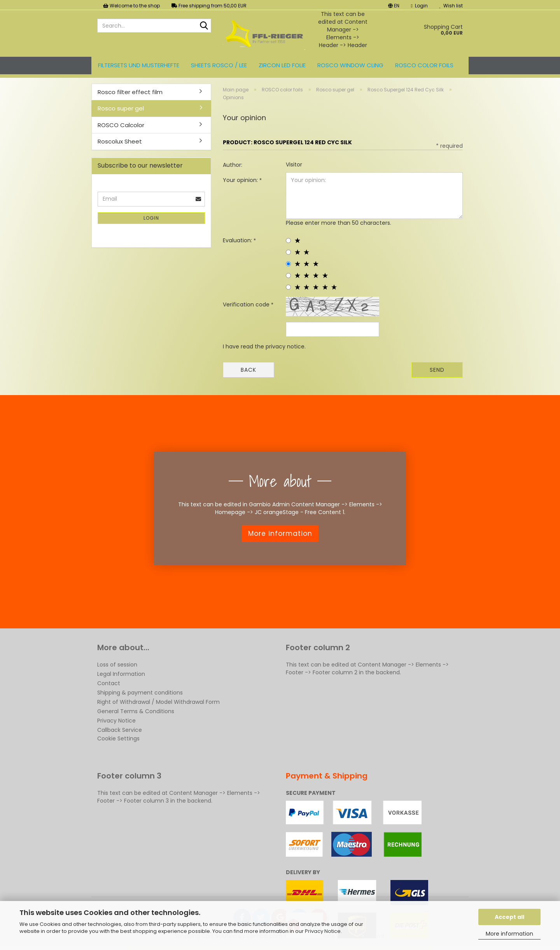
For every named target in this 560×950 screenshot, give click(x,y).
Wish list (451, 6)
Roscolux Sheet (120, 141)
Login (151, 218)
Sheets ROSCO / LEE (219, 65)
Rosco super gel (121, 108)
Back (248, 370)
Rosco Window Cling (350, 65)
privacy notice (285, 346)
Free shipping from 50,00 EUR (209, 6)
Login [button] (419, 6)
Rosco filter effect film (130, 92)
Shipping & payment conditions (140, 693)
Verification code (247, 304)
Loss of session (117, 665)
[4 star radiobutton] (288, 276)
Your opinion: (241, 180)
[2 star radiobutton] (288, 252)
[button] (394, 5)
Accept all (509, 917)
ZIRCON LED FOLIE (282, 65)
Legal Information (121, 674)
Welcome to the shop (131, 6)
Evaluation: (238, 240)
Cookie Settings (118, 738)
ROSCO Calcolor (121, 125)
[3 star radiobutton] (288, 264)
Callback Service (120, 730)
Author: (233, 165)
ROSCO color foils (424, 65)
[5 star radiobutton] (288, 287)
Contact (109, 683)
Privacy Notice (323, 931)
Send (437, 370)
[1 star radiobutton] (288, 241)
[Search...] (204, 26)
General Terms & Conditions (136, 711)
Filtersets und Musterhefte (139, 65)
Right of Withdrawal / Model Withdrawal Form (158, 702)
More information (509, 934)
